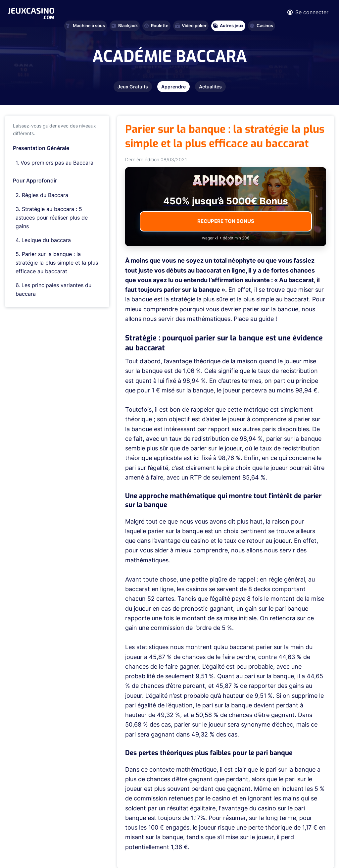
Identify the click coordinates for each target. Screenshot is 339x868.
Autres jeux (228, 26)
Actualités (210, 87)
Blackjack (125, 26)
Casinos (262, 26)
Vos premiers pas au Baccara (57, 163)
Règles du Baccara (45, 195)
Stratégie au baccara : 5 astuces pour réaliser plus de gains (52, 218)
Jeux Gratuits (133, 87)
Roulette (156, 26)
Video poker (191, 26)
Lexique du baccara (46, 240)
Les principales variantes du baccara (53, 289)
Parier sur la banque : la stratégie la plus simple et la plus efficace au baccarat (57, 263)
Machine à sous (86, 26)
